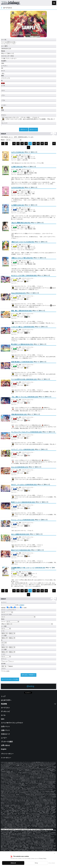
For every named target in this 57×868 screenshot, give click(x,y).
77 (18, 143)
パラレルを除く (6, 671)
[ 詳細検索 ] (22, 605)
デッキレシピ (5, 711)
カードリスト (5, 708)
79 (26, 143)
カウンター (5, 662)
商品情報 (4, 704)
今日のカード (5, 734)
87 (54, 143)
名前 (8, 608)
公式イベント (5, 726)
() (18, 152)
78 (22, 143)
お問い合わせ (5, 745)
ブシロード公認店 (7, 742)
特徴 (12, 608)
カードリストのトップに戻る (10, 679)
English (4, 749)
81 (34, 143)
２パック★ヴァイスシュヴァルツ (12, 723)
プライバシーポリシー (7, 754)
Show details (52, 863)
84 (46, 143)
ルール (3, 715)
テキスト (17, 608)
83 (42, 143)
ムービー (4, 738)
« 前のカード (24, 129)
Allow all (13, 863)
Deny (36, 863)
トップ (3, 696)
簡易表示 (10, 666)
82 (38, 143)
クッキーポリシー (6, 758)
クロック (11, 662)
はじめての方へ (6, 700)
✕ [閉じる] (54, 853)
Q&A (3, 719)
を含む (10, 605)
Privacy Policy (43, 858)
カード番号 (23, 608)
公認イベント (5, 730)
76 (14, 143)
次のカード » (33, 129)
